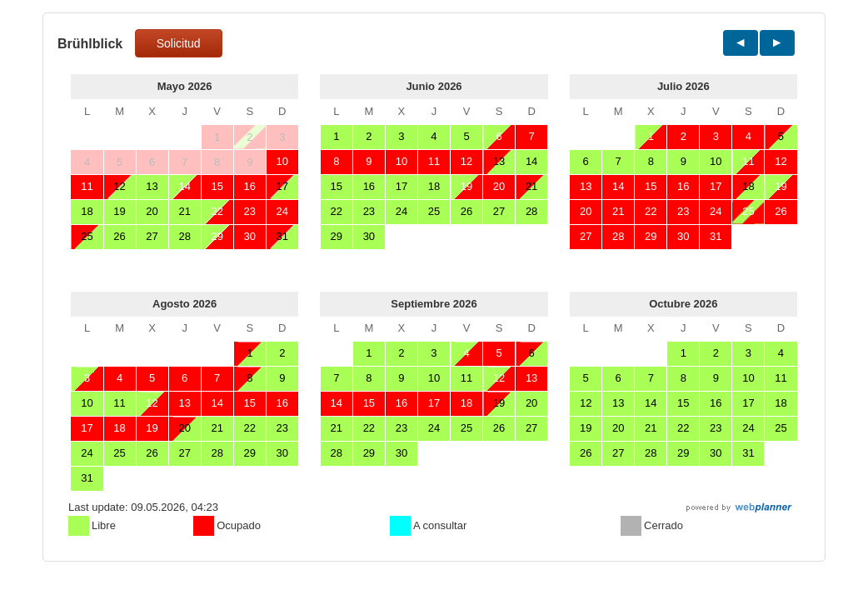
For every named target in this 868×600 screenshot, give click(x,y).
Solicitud (179, 43)
